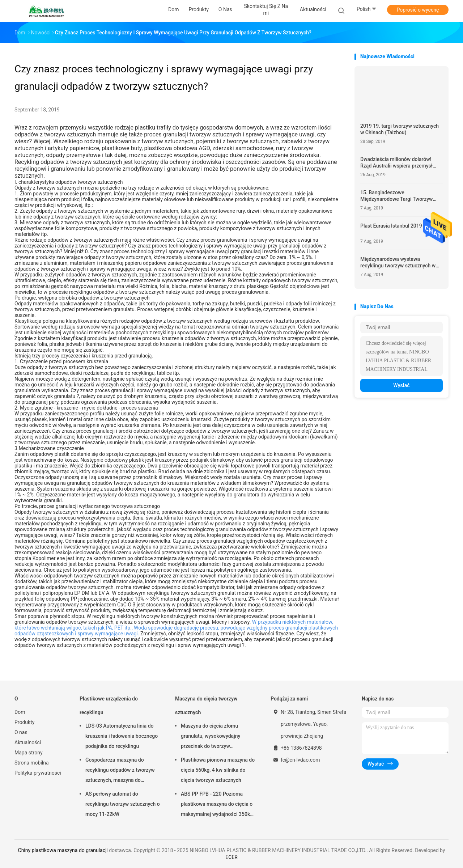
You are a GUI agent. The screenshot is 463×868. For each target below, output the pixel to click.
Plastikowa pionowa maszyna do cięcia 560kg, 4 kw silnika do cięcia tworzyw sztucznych (218, 770)
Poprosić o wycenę (418, 10)
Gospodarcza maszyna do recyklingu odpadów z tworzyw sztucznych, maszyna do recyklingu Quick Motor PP (120, 771)
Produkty (24, 722)
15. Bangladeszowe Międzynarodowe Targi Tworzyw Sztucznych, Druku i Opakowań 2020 (401, 196)
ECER (231, 857)
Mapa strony (29, 753)
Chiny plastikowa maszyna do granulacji (63, 850)
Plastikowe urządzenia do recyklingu (109, 706)
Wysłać (401, 385)
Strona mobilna (32, 763)
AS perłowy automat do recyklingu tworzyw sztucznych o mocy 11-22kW (123, 804)
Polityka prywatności (38, 773)
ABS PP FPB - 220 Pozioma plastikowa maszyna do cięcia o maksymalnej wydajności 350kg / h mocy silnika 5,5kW (217, 805)
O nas (21, 732)
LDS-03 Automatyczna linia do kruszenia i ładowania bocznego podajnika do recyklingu (122, 736)
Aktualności (28, 742)
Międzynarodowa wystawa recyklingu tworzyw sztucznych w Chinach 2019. (398, 262)
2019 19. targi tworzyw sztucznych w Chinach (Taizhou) (400, 129)
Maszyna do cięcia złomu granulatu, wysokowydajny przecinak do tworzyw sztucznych (211, 737)
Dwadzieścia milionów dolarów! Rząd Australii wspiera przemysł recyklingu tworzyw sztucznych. (396, 163)
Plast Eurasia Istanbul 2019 (391, 226)
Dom (20, 712)
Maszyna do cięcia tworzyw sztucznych (206, 706)
